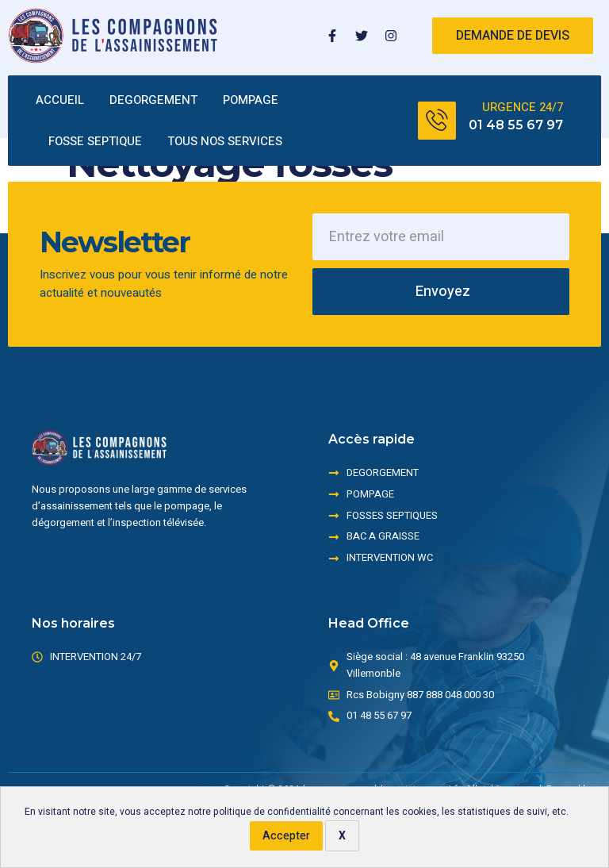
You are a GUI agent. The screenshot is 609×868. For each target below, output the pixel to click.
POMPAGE (251, 100)
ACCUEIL (60, 100)
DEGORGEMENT (153, 100)
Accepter (286, 836)
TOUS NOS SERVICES (225, 141)
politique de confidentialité (272, 812)
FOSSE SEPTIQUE (95, 141)
